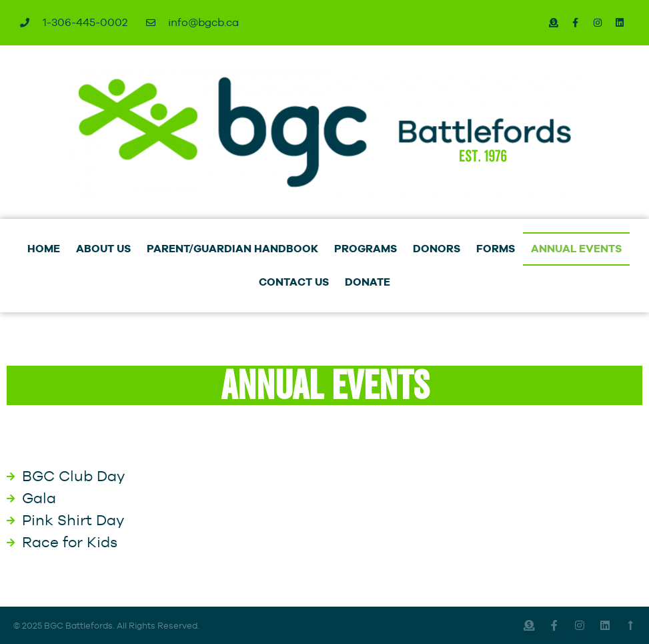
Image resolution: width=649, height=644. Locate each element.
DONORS (437, 249)
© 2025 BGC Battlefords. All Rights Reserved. (106, 626)
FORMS (496, 249)
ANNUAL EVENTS (576, 249)
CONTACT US (294, 282)
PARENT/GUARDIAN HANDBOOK (232, 249)
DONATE (368, 282)
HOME (44, 249)
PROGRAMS (366, 249)
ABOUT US (103, 249)
